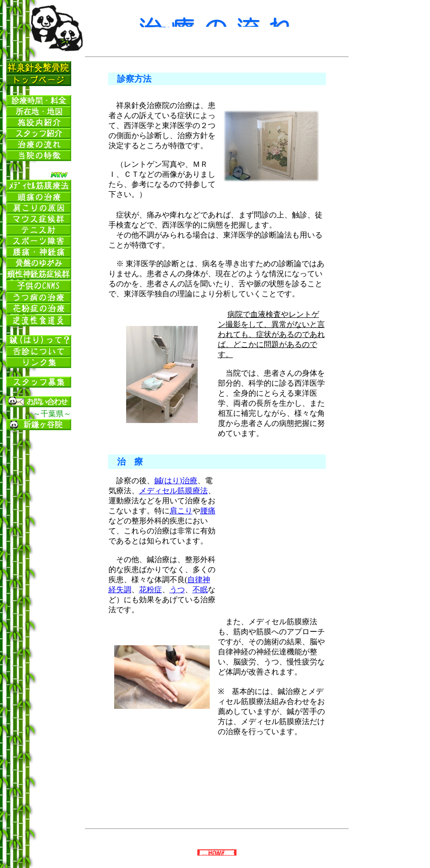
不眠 (200, 590)
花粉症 (150, 590)
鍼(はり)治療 (176, 481)
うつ (177, 590)
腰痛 (208, 511)
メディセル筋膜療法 (173, 491)
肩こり (181, 511)
